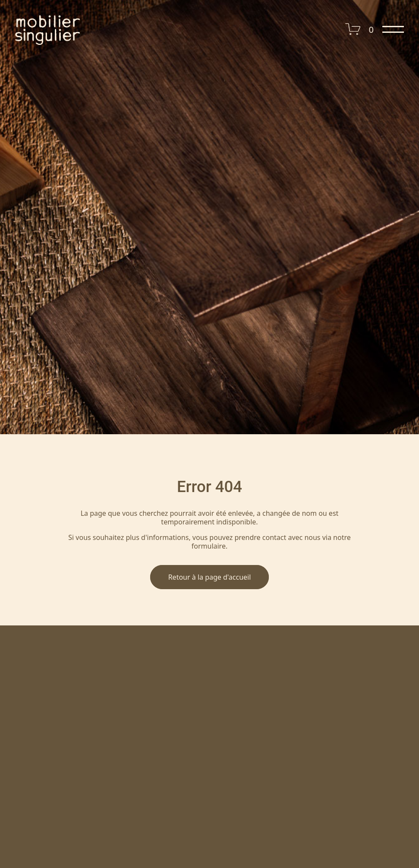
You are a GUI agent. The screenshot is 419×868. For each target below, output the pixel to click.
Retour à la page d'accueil (210, 577)
